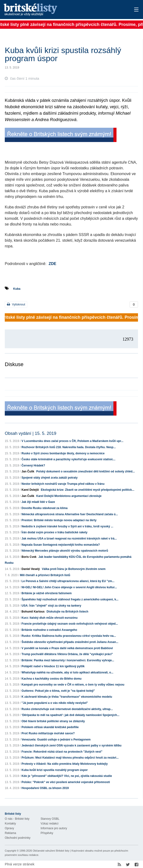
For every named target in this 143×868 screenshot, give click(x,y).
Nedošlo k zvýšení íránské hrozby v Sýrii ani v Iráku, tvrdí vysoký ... (67, 526)
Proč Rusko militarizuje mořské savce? (48, 733)
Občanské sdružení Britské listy (51, 851)
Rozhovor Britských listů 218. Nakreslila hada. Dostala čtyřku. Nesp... (69, 447)
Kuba (17, 289)
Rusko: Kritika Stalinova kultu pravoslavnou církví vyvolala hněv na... (69, 636)
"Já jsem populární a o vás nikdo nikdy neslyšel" (55, 703)
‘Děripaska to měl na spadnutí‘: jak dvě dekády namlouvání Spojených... (70, 715)
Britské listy (57, 10)
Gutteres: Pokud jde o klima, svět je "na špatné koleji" (58, 691)
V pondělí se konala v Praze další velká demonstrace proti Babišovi (67, 648)
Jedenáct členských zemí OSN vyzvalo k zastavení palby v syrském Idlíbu (71, 745)
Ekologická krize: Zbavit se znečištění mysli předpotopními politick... (87, 490)
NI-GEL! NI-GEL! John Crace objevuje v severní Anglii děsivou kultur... (69, 587)
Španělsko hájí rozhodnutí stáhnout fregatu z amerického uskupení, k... (70, 599)
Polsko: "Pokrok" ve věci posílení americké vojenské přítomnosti (66, 782)
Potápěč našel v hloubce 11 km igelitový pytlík (53, 666)
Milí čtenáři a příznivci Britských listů (45, 575)
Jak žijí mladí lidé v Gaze (38, 502)
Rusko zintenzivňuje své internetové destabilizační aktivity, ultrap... (67, 709)
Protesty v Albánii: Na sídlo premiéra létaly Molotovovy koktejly (65, 764)
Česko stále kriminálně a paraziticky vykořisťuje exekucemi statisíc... (68, 459)
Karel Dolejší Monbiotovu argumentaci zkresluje (69, 496)
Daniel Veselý (31, 569)
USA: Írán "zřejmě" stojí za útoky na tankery (51, 606)
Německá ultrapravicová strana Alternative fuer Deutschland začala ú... (70, 514)
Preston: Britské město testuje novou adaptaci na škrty (59, 520)
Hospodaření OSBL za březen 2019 (45, 788)
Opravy (9, 828)
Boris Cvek (29, 557)
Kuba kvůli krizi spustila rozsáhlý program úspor (55, 770)
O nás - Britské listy (17, 819)
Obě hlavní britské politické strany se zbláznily (53, 721)
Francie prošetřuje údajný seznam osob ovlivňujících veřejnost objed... (70, 624)
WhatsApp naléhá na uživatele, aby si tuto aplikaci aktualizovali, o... (67, 672)
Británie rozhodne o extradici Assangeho (49, 630)
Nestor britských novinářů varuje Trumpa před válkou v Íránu (63, 484)
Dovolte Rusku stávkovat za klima (45, 508)
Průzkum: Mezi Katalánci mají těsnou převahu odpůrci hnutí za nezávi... (70, 758)
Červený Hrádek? (33, 466)
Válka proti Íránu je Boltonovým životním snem (74, 569)
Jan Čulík (28, 471)
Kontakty (10, 824)
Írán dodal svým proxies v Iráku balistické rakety (54, 532)
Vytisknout (16, 304)
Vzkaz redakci (50, 824)
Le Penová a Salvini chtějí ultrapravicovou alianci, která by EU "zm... (68, 581)
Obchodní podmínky (18, 838)
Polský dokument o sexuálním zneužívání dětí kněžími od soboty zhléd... (86, 471)
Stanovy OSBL (50, 819)
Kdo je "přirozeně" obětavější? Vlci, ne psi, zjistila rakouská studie (67, 776)
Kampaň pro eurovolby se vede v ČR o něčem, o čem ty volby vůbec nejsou (73, 685)
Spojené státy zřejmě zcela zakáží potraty (50, 478)
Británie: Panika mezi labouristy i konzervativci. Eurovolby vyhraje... (68, 660)
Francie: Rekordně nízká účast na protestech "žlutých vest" (62, 752)
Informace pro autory (54, 828)
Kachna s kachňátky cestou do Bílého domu (51, 679)
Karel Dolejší (30, 490)
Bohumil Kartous (33, 612)
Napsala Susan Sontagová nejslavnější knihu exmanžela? (61, 545)
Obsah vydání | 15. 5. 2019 (31, 433)
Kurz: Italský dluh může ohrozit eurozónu (50, 618)
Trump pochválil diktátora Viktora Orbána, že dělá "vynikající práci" (67, 654)
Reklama (10, 833)
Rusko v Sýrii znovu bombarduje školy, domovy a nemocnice (63, 453)
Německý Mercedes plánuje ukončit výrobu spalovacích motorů (65, 551)
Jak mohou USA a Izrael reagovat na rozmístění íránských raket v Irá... (69, 539)
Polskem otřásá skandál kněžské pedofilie (50, 727)
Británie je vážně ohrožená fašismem (47, 593)
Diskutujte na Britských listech (67, 612)
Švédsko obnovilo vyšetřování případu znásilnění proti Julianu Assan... (70, 642)
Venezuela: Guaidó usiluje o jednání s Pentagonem (56, 740)
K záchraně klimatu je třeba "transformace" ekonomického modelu (67, 697)
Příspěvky (47, 833)
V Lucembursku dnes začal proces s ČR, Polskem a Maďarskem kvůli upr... (72, 441)
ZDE (53, 264)
